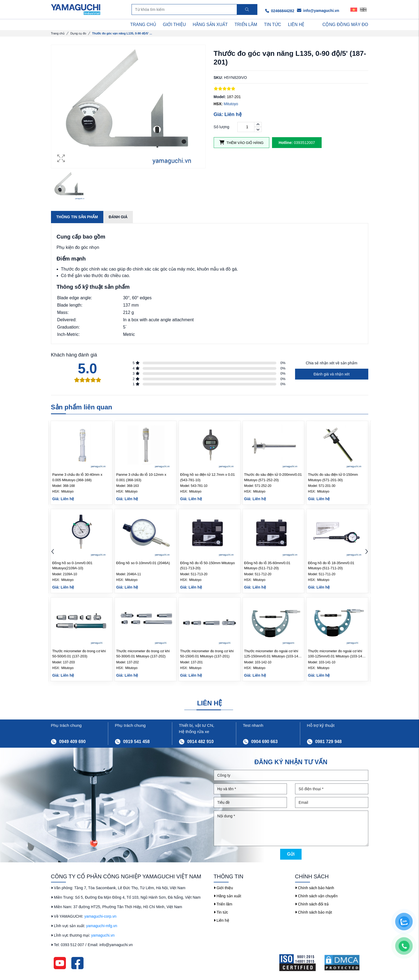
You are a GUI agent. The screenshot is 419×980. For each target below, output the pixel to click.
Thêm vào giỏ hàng (242, 142)
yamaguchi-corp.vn (100, 916)
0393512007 (297, 143)
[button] (367, 552)
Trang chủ (58, 33)
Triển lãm (223, 904)
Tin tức (221, 912)
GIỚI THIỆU (175, 25)
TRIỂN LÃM (246, 25)
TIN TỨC (272, 25)
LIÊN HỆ (296, 25)
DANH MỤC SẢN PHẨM (79, 25)
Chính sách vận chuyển (316, 896)
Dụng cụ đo (78, 33)
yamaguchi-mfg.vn (102, 926)
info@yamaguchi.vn (318, 11)
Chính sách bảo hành (315, 888)
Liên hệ (221, 920)
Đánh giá (118, 217)
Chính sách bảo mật (314, 912)
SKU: (218, 78)
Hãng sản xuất (228, 896)
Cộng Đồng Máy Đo (345, 25)
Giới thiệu (223, 888)
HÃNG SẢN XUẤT (210, 25)
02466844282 (280, 11)
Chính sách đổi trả (312, 904)
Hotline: (286, 143)
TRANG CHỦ (143, 25)
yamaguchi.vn (103, 935)
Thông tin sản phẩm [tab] (77, 217)
